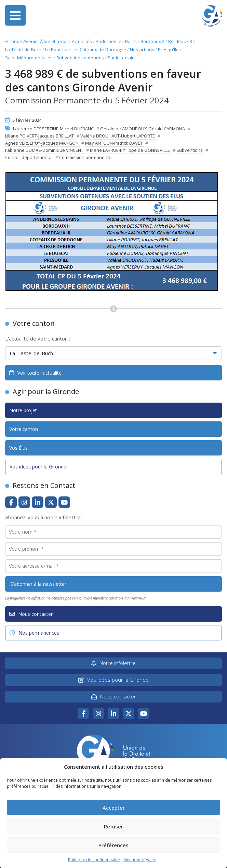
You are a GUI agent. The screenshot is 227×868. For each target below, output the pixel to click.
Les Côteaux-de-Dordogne (99, 49)
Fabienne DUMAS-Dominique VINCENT (44, 150)
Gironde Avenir (21, 41)
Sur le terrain (121, 58)
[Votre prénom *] (113, 549)
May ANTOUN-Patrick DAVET (114, 143)
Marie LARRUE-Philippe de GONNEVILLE (130, 150)
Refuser (113, 826)
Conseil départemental (29, 157)
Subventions (190, 150)
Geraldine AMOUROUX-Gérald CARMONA (143, 129)
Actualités (82, 41)
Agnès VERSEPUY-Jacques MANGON (42, 143)
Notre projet (23, 410)
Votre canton (24, 429)
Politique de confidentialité (94, 860)
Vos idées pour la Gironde (38, 467)
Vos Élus (18, 448)
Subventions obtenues (80, 58)
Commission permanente (85, 157)
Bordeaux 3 (180, 41)
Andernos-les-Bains (116, 41)
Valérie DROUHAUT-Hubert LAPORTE (118, 136)
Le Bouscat (56, 49)
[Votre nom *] (113, 532)
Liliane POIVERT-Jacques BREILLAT (39, 136)
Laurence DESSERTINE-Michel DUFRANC (53, 129)
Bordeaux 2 (152, 41)
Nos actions (142, 49)
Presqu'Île (168, 49)
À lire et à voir (54, 41)
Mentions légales (140, 860)
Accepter (114, 808)
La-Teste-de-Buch (23, 49)
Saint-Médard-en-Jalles (29, 58)
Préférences (113, 845)
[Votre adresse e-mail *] (113, 566)
